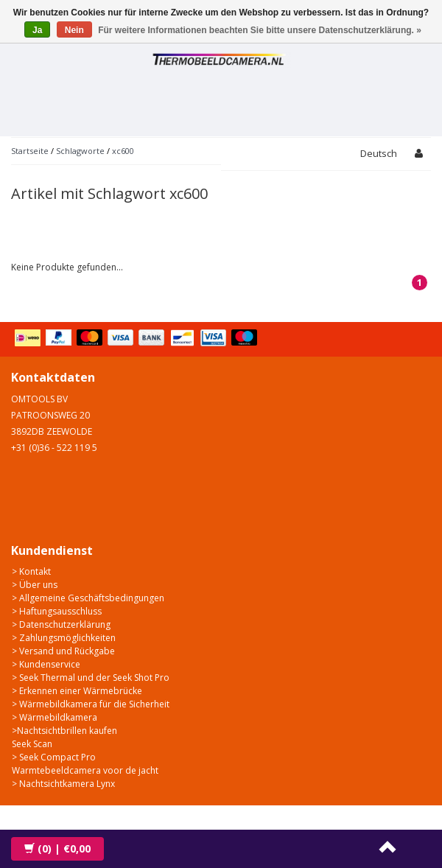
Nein (74, 30)
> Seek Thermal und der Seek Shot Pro (91, 678)
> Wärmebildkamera (55, 717)
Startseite (30, 151)
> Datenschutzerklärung (61, 624)
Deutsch (379, 153)
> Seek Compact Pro (54, 757)
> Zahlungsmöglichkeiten (64, 638)
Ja (37, 30)
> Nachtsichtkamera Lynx (63, 784)
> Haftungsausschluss (57, 611)
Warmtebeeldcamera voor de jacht (85, 770)
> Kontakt (31, 571)
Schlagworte (80, 151)
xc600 (123, 151)
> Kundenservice (46, 664)
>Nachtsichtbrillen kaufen (64, 731)
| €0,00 (57, 848)
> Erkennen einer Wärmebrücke (77, 691)
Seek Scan (32, 744)
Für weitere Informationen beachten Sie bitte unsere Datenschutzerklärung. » (260, 30)
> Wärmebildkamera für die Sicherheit (91, 704)
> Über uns (35, 585)
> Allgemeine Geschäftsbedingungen (88, 598)
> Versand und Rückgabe (63, 651)
